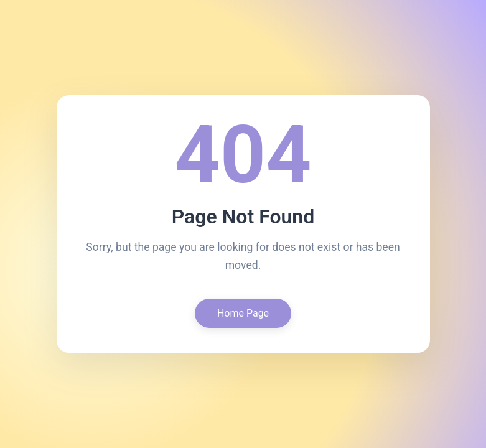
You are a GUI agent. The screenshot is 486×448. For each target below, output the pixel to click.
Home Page (243, 313)
